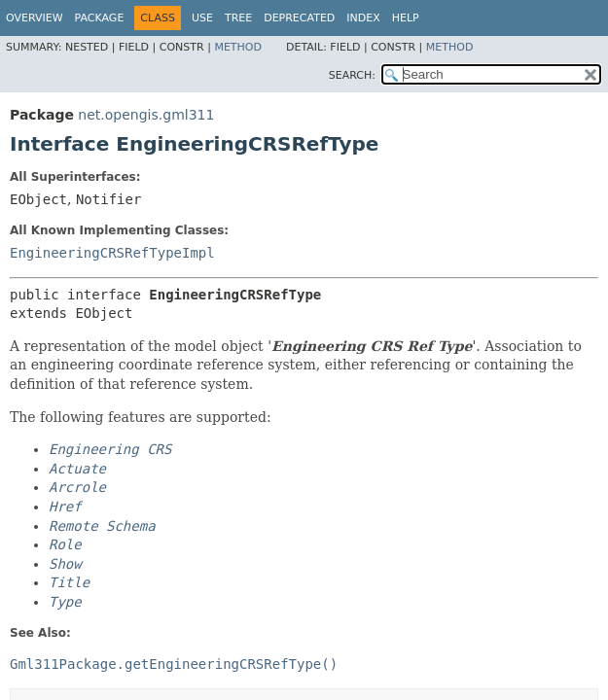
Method (238, 47)
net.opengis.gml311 (146, 115)
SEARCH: (352, 75)
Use (202, 18)
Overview (35, 18)
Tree (238, 18)
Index (363, 18)
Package (100, 18)
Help (406, 18)
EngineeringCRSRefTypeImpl (112, 253)
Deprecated (299, 18)
